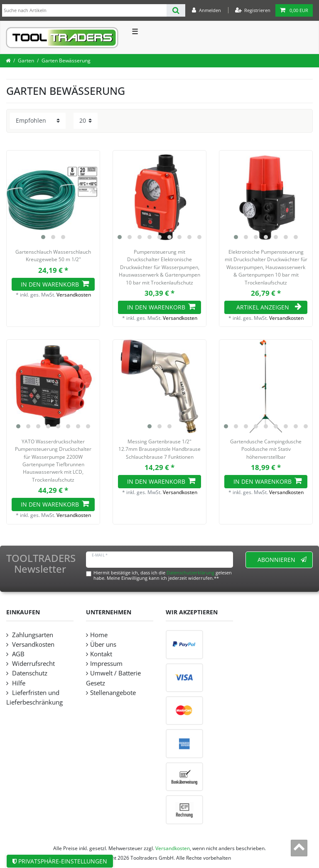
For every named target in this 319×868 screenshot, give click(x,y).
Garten (26, 61)
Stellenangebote (113, 693)
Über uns (103, 644)
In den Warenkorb (55, 284)
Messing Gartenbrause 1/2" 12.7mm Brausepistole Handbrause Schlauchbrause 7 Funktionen (159, 449)
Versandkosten (74, 295)
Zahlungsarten (32, 635)
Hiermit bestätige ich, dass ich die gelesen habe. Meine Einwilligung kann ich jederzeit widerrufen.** (163, 575)
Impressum (106, 664)
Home (99, 635)
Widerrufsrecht (33, 664)
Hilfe (18, 683)
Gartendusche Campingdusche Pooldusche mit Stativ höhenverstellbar (266, 449)
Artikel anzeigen (269, 307)
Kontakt (101, 654)
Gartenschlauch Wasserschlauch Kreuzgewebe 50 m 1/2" (53, 256)
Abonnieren (282, 560)
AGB (17, 654)
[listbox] (53, 197)
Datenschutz (29, 673)
